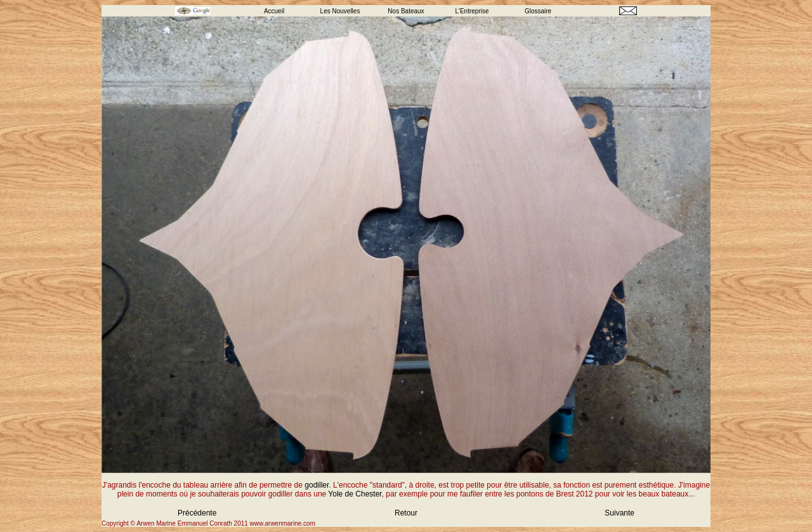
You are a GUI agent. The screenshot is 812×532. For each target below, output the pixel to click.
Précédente (197, 513)
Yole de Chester (355, 494)
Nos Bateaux (406, 11)
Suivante (619, 513)
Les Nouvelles (340, 11)
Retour (406, 513)
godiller (317, 485)
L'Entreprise (472, 11)
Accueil (274, 11)
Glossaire (538, 11)
